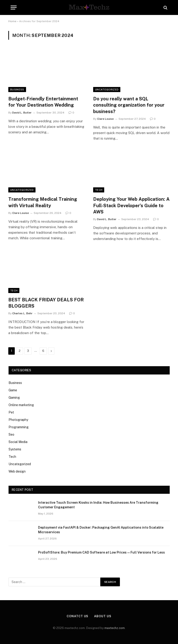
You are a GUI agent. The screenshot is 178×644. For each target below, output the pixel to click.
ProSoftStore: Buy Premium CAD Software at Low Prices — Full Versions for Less (101, 552)
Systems (15, 449)
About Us (103, 616)
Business (17, 90)
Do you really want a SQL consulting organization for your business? (129, 105)
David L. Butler (22, 113)
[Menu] (14, 7)
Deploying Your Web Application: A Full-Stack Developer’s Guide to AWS (131, 205)
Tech (99, 190)
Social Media (18, 442)
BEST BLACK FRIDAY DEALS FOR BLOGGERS (46, 303)
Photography (18, 420)
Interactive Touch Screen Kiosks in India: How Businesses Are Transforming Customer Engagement (98, 505)
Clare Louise (105, 119)
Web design (17, 471)
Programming (19, 427)
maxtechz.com (115, 628)
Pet (11, 412)
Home (12, 21)
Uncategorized (107, 90)
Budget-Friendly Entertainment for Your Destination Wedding (43, 102)
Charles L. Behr (22, 313)
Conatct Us (77, 616)
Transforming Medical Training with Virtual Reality (43, 202)
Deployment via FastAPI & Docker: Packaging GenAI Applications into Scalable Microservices (101, 530)
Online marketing (21, 405)
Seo (11, 434)
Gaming (14, 398)
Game (13, 390)
